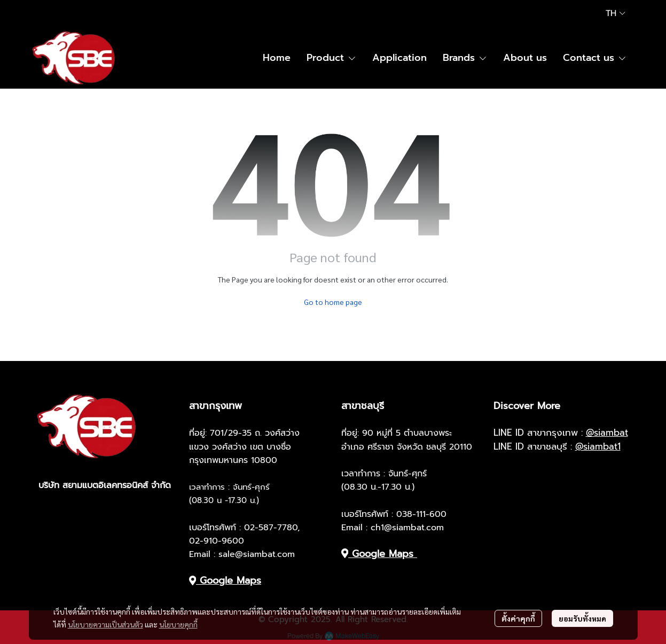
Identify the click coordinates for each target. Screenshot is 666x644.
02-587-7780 (271, 528)
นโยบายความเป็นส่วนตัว (105, 624)
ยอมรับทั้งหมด (582, 618)
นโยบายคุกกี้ (178, 624)
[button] (616, 13)
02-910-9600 (217, 541)
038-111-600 (421, 514)
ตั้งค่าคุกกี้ (518, 618)
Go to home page (333, 302)
